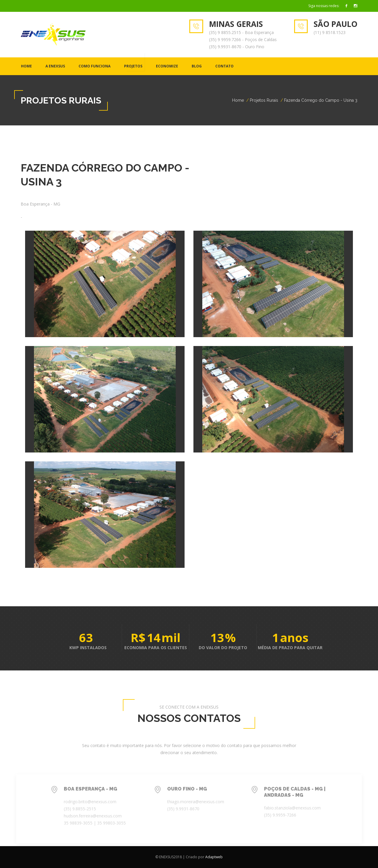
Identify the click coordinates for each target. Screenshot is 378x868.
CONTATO (224, 66)
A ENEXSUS (55, 66)
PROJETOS (133, 66)
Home (26, 66)
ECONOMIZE (167, 66)
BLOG (197, 66)
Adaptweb (214, 857)
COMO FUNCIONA (94, 66)
